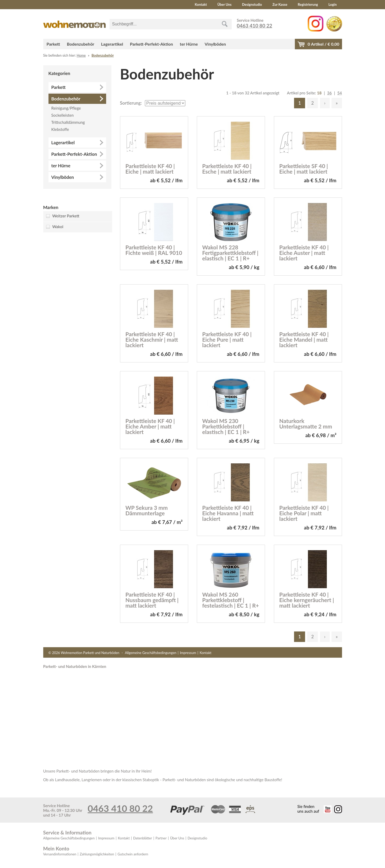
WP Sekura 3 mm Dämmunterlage (147, 510)
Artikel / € (324, 44)
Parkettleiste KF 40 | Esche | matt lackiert (227, 169)
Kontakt (201, 4)
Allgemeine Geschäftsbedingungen (151, 653)
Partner (161, 838)
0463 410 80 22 (255, 26)
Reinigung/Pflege (66, 108)
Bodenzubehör (80, 44)
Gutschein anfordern (133, 854)
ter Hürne (189, 44)
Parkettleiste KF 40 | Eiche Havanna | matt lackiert (228, 513)
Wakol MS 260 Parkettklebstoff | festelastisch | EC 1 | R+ (231, 600)
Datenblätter (143, 838)
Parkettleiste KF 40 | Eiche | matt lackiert (150, 169)
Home (81, 55)
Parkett (53, 44)
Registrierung (308, 4)
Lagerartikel (112, 44)
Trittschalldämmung (68, 122)
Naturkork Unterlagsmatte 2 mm (306, 424)
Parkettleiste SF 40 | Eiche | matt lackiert (304, 169)
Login (332, 4)
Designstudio (252, 4)
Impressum (188, 653)
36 (329, 93)
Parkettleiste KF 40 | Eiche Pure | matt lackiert (227, 339)
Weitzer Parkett (66, 216)
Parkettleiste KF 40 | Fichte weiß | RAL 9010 (154, 250)
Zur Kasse (280, 4)
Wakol (58, 227)
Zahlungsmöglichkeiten (97, 854)
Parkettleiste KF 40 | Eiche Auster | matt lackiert (304, 253)
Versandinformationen (60, 854)
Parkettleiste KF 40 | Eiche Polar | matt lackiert (304, 513)
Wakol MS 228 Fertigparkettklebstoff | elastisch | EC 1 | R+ (230, 253)
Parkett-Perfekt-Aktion (151, 44)
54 (340, 93)
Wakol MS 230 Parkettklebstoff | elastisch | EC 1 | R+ (226, 426)
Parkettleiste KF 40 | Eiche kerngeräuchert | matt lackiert (307, 600)
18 (319, 93)
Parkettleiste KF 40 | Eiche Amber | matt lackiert (150, 426)
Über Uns (224, 4)
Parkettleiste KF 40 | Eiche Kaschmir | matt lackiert (152, 339)
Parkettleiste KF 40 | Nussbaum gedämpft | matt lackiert (152, 600)
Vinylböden (215, 44)
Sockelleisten (63, 115)
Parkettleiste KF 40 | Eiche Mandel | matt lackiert (304, 339)
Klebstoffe (60, 129)
